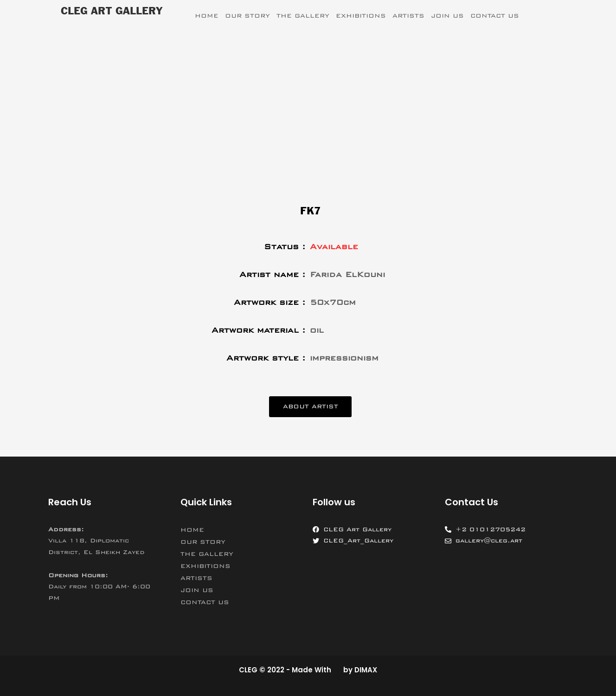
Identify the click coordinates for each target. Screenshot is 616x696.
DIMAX (366, 670)
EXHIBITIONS (361, 16)
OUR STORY (247, 16)
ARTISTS (408, 16)
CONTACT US (495, 16)
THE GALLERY (303, 16)
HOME (207, 16)
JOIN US (447, 16)
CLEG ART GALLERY (112, 12)
